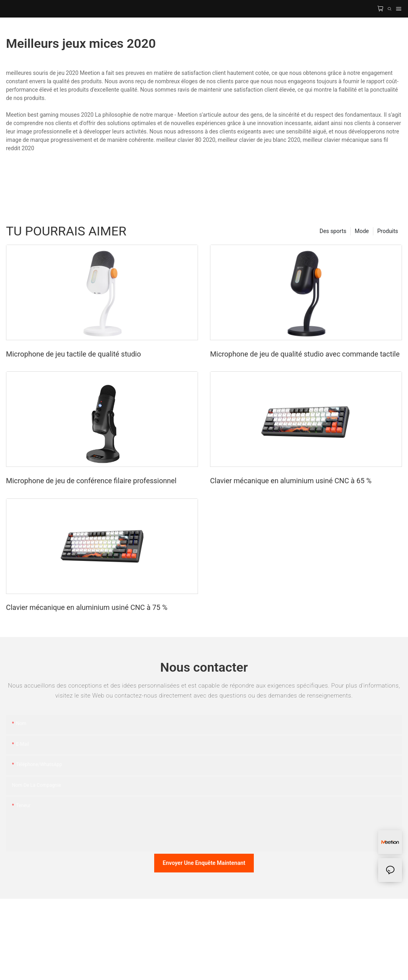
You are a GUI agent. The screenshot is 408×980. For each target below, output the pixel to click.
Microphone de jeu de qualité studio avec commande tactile (305, 354)
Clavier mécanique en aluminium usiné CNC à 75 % (87, 607)
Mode (362, 231)
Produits (388, 231)
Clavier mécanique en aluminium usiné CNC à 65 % (291, 481)
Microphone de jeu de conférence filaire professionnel (91, 481)
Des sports (333, 231)
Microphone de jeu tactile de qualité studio (74, 354)
